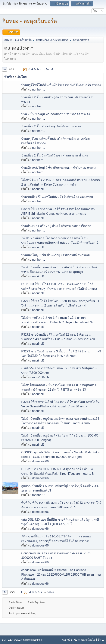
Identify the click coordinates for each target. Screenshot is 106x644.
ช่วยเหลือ (67, 640)
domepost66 (40, 461)
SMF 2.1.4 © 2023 (12, 640)
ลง (5, 69)
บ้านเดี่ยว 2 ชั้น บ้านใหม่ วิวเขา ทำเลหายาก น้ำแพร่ (55, 155)
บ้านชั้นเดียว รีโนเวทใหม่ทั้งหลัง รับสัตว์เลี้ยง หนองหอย (57, 197)
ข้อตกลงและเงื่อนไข (85, 640)
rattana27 (39, 495)
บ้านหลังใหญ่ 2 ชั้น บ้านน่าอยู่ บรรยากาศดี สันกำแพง (56, 255)
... (44, 69)
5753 (50, 69)
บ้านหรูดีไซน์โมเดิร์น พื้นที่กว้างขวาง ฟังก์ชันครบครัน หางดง (61, 85)
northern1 (39, 89)
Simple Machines (32, 640)
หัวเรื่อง (9, 77)
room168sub (41, 377)
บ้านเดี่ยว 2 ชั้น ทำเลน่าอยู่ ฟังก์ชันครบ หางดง (51, 126)
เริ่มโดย (22, 77)
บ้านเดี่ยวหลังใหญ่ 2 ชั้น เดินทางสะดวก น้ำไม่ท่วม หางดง (58, 168)
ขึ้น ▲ (101, 640)
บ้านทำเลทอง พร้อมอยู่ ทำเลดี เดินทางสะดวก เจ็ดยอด (56, 226)
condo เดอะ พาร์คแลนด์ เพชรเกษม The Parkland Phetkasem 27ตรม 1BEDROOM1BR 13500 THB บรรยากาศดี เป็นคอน (61, 575)
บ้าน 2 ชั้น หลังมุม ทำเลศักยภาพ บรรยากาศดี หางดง (56, 114)
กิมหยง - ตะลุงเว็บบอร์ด (30, 21)
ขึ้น (5, 592)
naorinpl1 (38, 189)
